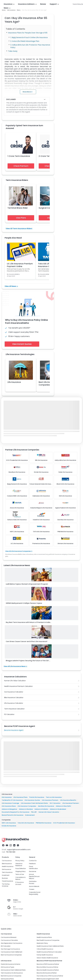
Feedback (32, 864)
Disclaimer (33, 871)
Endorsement (30, 815)
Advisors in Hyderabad (58, 809)
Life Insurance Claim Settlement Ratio (34, 803)
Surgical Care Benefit (49, 208)
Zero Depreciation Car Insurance (12, 943)
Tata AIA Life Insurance (26, 823)
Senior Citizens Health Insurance (47, 958)
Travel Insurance (7, 881)
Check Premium (21, 166)
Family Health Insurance (45, 955)
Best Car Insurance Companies (11, 955)
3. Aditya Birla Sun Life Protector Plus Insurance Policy (30, 46)
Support (54, 4)
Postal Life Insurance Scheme (10, 964)
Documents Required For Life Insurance (16, 812)
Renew (43, 4)
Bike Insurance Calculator (14, 698)
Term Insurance (7, 872)
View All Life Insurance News (15, 666)
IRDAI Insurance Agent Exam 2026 (48, 979)
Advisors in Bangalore (9, 809)
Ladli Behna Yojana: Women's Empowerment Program (27, 584)
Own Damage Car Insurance (10, 949)
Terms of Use (20, 874)
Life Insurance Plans (20, 797)
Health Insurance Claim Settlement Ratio (50, 946)
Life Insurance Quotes (32, 800)
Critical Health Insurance (45, 949)
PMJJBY (34, 812)
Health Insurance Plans (44, 937)
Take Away (13, 51)
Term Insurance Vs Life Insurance (12, 973)
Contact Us (33, 861)
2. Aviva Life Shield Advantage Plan (25, 41)
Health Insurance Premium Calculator (18, 686)
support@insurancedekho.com (19, 850)
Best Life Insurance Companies (11, 976)
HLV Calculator (55, 803)
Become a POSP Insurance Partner (48, 964)
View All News (11, 286)
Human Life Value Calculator (15, 681)
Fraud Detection (21, 869)
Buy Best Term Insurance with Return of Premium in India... (28, 622)
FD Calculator (9, 714)
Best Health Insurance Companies (48, 940)
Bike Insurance (7, 864)
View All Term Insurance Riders (19, 229)
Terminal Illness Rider (18, 208)
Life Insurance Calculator (14, 703)
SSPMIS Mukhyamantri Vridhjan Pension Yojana (24, 603)
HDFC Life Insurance (9, 823)
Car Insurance (7, 861)
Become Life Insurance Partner (47, 973)
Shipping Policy (20, 871)
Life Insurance (14, 382)
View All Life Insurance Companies (19, 551)
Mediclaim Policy (42, 943)
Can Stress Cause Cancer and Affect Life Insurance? (27, 641)
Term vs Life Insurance (54, 797)
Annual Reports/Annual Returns (34, 876)
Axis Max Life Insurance (46, 806)
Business (5, 878)
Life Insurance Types (8, 967)
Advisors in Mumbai (26, 809)
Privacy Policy (20, 861)
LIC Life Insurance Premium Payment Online (20, 265)
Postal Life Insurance (37, 797)
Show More (28, 92)
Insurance (9, 4)
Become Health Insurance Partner (48, 970)
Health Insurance (8, 866)
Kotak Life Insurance (9, 826)
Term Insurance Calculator (14, 709)
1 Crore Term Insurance (19, 156)
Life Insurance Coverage (10, 803)
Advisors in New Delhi (63, 806)
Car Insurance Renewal (9, 937)
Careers (32, 889)
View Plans (21, 218)
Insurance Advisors (27, 4)
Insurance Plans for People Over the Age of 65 (28, 33)
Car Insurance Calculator (14, 692)
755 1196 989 (11, 852)
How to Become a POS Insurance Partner (50, 976)
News (7, 8)
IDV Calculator (6, 946)
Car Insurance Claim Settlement (12, 952)
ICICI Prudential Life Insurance (64, 823)
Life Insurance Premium (50, 800)
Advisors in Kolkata (41, 809)
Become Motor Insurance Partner (47, 967)
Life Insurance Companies (27, 806)
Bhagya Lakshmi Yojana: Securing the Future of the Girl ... (28, 661)
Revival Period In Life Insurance (13, 815)
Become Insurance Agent (14, 730)
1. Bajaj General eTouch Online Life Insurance (29, 37)
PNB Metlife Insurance (44, 823)
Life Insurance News (9, 806)
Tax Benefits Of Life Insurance (12, 800)
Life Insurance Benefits (68, 800)
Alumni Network (34, 886)
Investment (6, 875)
